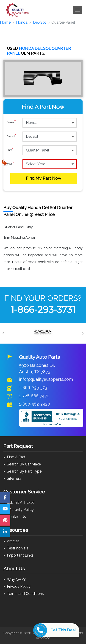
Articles (13, 541)
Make (11, 123)
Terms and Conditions (25, 594)
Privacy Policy (19, 587)
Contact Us (16, 517)
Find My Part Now (44, 178)
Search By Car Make (24, 464)
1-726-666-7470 (34, 396)
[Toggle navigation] (78, 10)
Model (12, 136)
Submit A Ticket (20, 503)
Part (10, 150)
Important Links (20, 555)
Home (5, 22)
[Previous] (3, 333)
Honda (22, 22)
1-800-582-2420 (35, 404)
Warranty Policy (20, 510)
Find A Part (16, 457)
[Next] (83, 333)
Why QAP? (16, 579)
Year (11, 164)
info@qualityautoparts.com (46, 379)
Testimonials (18, 548)
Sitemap (14, 478)
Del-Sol (39, 22)
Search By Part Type (24, 471)
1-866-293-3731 (43, 309)
